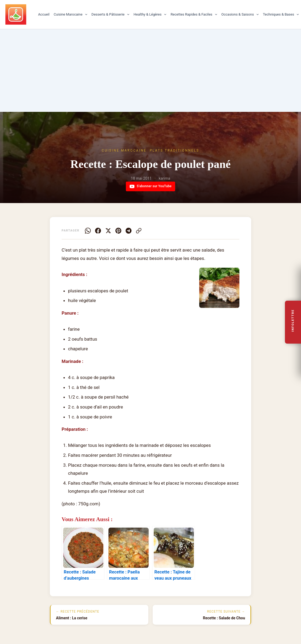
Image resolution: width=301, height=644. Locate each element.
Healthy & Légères (150, 14)
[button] (85, 14)
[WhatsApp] (88, 231)
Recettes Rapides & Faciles (194, 14)
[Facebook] (98, 231)
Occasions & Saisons (240, 14)
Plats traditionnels (174, 150)
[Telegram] (129, 231)
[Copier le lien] (139, 231)
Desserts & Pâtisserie (110, 14)
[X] (108, 231)
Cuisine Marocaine (71, 14)
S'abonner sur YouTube (151, 186)
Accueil (44, 14)
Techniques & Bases (281, 14)
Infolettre (293, 321)
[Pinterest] (118, 231)
